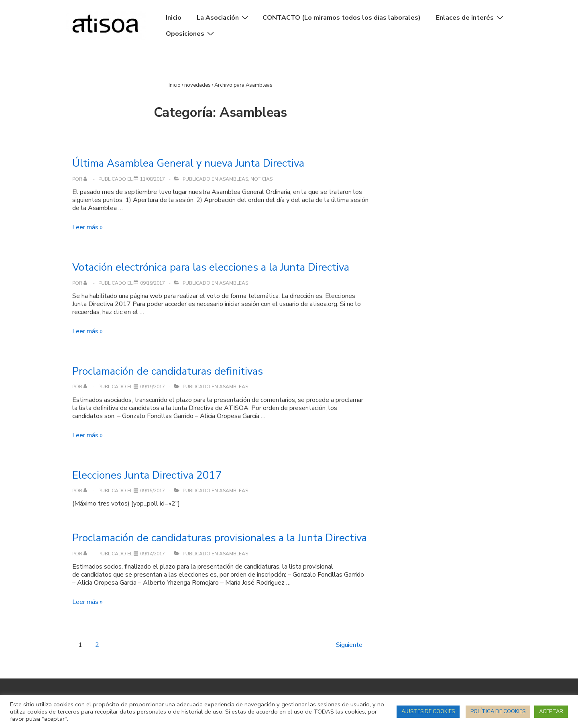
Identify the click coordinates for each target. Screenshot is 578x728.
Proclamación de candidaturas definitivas (168, 371)
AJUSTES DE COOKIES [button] (428, 712)
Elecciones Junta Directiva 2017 (147, 475)
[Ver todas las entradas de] (87, 179)
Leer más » (88, 227)
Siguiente (349, 645)
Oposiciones (191, 34)
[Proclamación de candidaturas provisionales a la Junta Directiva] (153, 554)
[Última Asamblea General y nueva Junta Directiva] (153, 179)
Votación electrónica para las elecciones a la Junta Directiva (211, 267)
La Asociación (224, 18)
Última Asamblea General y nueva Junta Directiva (188, 163)
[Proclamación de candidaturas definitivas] (153, 387)
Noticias (262, 179)
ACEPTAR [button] (551, 712)
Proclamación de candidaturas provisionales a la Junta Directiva (220, 538)
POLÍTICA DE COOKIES (498, 712)
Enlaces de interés (471, 18)
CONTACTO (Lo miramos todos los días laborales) (342, 18)
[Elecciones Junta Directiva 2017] (153, 491)
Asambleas (234, 179)
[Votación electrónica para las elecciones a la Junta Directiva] (153, 283)
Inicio (174, 18)
